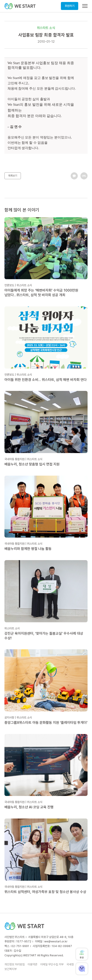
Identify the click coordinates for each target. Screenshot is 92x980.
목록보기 (13, 176)
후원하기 (70, 6)
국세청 (70, 964)
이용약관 (32, 964)
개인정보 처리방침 (15, 964)
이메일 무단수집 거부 (52, 964)
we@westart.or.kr (56, 941)
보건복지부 (11, 969)
